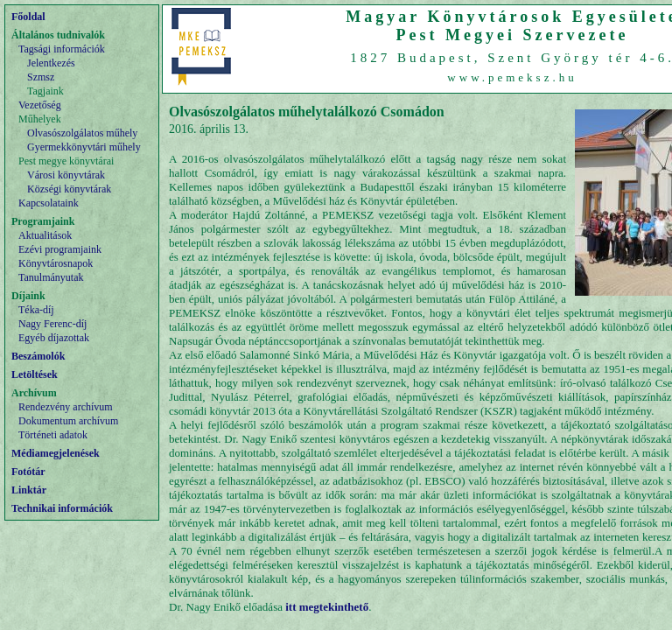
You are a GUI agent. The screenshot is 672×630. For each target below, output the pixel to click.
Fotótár (28, 472)
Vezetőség (40, 105)
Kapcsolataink (49, 203)
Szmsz (41, 77)
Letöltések (35, 374)
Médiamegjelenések (56, 453)
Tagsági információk (62, 49)
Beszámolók (38, 356)
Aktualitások (45, 235)
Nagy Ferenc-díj (52, 324)
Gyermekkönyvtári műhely (84, 147)
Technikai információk (62, 508)
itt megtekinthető (327, 607)
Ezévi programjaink (60, 249)
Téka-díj (36, 310)
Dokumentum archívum (68, 421)
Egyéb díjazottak (54, 338)
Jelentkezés (51, 63)
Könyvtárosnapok (56, 263)
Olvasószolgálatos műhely (82, 133)
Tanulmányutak (51, 277)
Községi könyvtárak (69, 189)
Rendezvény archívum (66, 407)
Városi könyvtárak (66, 175)
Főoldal (28, 17)
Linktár (29, 490)
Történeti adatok (53, 435)
